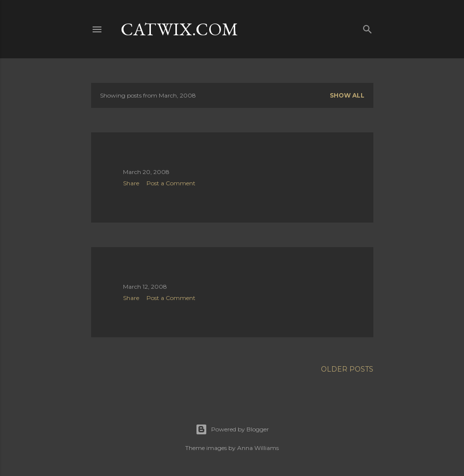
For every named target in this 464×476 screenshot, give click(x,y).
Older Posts (347, 369)
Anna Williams (258, 448)
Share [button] (131, 183)
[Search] (367, 27)
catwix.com (179, 29)
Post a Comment (171, 183)
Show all (347, 95)
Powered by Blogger (232, 429)
